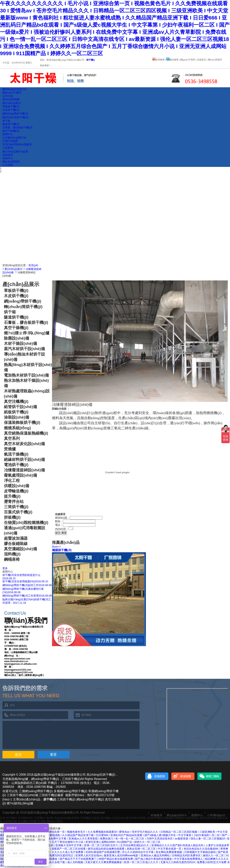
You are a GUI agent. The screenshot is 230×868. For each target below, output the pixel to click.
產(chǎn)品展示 (12, 103)
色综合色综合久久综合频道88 (201, 849)
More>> (57, 547)
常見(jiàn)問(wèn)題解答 (17, 144)
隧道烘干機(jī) (11, 124)
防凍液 (42, 822)
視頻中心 (8, 158)
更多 (5, 568)
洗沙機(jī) (106, 818)
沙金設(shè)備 (120, 818)
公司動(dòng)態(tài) (14, 138)
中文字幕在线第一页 (170, 849)
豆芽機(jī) (39, 818)
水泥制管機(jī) (155, 818)
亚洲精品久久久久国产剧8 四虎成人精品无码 (178, 846)
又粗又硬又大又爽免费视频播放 (104, 863)
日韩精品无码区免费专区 (187, 856)
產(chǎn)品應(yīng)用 (15, 151)
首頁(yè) (33, 265)
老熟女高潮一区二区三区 (142, 849)
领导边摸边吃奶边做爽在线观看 (106, 849)
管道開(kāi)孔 (25, 818)
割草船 (75, 818)
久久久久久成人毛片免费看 (68, 853)
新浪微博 (158, 60)
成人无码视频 (75, 863)
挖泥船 (33, 822)
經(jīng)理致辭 (11, 99)
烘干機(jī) (91, 60)
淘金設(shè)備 (63, 818)
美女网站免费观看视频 (169, 853)
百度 (3, 818)
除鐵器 (195, 818)
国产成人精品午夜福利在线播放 (154, 859)
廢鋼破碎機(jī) (55, 822)
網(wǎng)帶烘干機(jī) (15, 114)
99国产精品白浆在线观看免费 (116, 859)
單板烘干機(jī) (11, 106)
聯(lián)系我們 (215, 60)
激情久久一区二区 (214, 856)
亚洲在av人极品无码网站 (156, 856)
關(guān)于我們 (188, 60)
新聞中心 (8, 134)
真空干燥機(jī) (11, 131)
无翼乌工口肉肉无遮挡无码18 (178, 863)
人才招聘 (8, 165)
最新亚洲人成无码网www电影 (121, 856)
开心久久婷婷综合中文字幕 (138, 853)
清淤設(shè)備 (208, 818)
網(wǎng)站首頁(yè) (15, 89)
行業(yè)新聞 (10, 141)
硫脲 (219, 818)
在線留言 (201, 60)
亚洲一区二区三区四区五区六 (101, 846)
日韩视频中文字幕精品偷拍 (200, 853)
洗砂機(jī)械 (10, 822)
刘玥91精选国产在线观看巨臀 (103, 853)
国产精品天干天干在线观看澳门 (78, 859)
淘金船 (96, 818)
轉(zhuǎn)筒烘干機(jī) (15, 117)
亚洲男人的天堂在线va (89, 856)
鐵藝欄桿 (169, 818)
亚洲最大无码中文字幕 (69, 846)
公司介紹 (8, 96)
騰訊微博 (172, 60)
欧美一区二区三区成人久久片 (142, 863)
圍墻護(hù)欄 (182, 818)
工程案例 (8, 148)
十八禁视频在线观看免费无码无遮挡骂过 (50, 856)
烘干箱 (6, 121)
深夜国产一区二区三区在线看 (69, 849)
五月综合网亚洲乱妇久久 (135, 846)
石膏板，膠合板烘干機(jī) (17, 127)
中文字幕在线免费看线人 (189, 859)
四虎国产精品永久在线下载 (50, 863)
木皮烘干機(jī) (11, 110)
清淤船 (50, 818)
